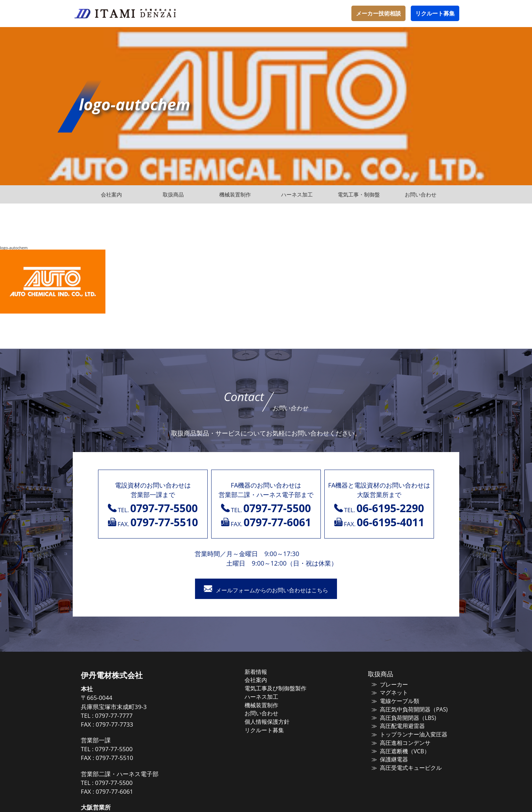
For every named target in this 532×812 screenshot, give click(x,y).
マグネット (390, 694)
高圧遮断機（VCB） (400, 752)
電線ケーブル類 (395, 702)
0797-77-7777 (125, 717)
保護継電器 (390, 760)
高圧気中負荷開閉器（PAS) (408, 710)
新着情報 (263, 673)
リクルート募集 (435, 13)
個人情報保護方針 (274, 722)
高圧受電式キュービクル (405, 768)
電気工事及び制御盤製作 (282, 689)
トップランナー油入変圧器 (408, 735)
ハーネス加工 (268, 697)
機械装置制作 (268, 706)
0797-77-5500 (125, 750)
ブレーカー (390, 685)
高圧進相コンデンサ (400, 743)
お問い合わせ (268, 714)
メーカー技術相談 (378, 13)
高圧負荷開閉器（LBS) (403, 718)
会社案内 (263, 681)
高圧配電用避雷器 (397, 727)
